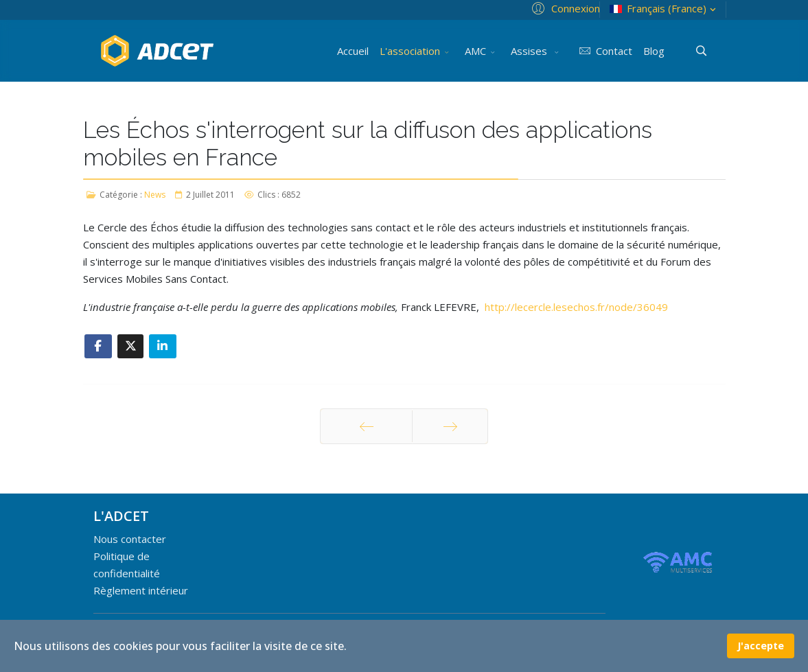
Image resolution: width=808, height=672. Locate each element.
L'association (410, 51)
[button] (564, 8)
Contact (604, 51)
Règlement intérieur (141, 590)
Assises (530, 51)
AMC (475, 51)
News (155, 195)
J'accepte (761, 646)
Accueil (353, 51)
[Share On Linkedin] (163, 346)
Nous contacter (130, 539)
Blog (654, 51)
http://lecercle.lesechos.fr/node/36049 (576, 307)
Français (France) (664, 9)
